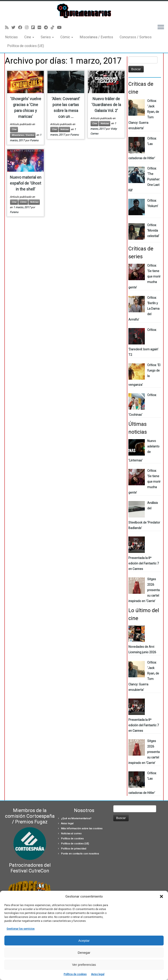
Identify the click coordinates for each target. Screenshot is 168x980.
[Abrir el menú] (161, 27)
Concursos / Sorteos (136, 37)
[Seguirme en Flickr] (41, 27)
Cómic (67, 37)
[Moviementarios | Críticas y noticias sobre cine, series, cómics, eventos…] (84, 11)
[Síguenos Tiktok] (54, 27)
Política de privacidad (74, 849)
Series (47, 37)
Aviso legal (98, 974)
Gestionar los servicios (21, 929)
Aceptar (84, 941)
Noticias (11, 37)
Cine (29, 37)
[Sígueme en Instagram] (28, 27)
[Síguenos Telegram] (47, 27)
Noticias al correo (71, 834)
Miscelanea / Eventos (96, 37)
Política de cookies (75, 974)
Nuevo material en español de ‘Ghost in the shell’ (26, 183)
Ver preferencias (84, 965)
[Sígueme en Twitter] (15, 27)
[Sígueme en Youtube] (61, 27)
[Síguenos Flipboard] (34, 27)
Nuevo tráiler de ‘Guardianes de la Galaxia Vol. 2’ (106, 105)
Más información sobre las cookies (82, 829)
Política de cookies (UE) (26, 46)
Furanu (34, 140)
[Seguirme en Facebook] (22, 27)
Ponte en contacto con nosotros (80, 854)
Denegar (84, 953)
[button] (161, 896)
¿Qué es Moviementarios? (76, 818)
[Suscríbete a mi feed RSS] (8, 27)
